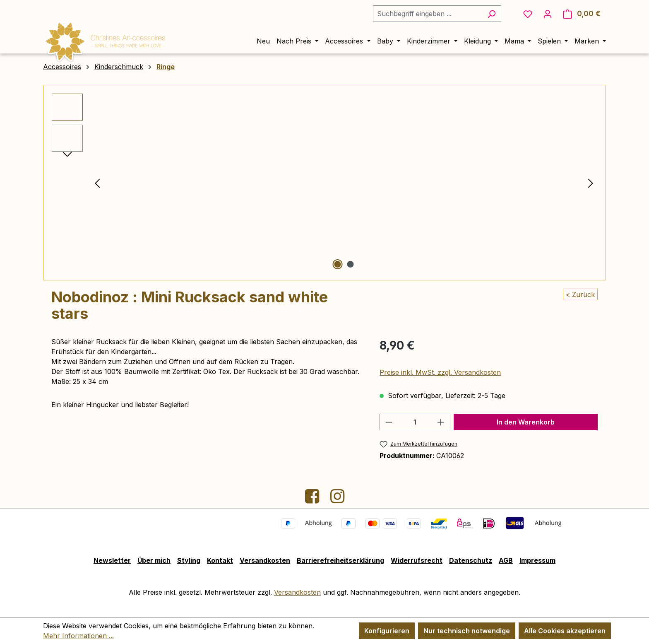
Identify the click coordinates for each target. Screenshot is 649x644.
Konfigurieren (387, 631)
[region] (324, 183)
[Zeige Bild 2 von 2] (350, 264)
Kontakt (220, 560)
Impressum (537, 560)
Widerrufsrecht (417, 560)
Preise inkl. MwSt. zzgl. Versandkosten (440, 372)
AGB (506, 560)
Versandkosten (265, 560)
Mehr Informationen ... (78, 636)
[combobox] (428, 14)
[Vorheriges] (97, 183)
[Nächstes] (591, 183)
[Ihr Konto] (548, 14)
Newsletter (112, 560)
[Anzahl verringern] (389, 422)
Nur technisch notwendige (467, 631)
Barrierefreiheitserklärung (340, 560)
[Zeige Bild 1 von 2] (337, 264)
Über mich (154, 560)
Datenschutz (471, 560)
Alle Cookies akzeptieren (565, 631)
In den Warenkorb (526, 422)
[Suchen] (492, 14)
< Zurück (580, 294)
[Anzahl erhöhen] (441, 422)
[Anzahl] (415, 422)
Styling (189, 560)
